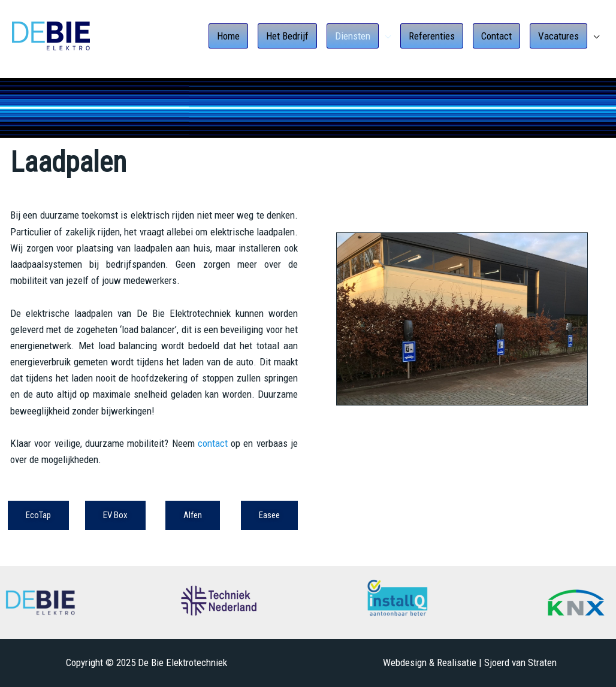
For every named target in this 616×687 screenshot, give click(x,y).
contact (213, 443)
